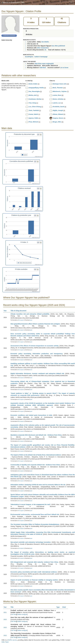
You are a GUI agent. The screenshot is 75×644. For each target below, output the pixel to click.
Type (59, 607)
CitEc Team (5, 642)
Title (13, 607)
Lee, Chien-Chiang (35, 107)
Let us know (64, 68)
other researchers (43, 48)
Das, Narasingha (34, 91)
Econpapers (21, 320)
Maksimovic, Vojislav (60, 91)
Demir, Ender (33, 84)
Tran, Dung (32, 103)
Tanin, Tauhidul (34, 110)
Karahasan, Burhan (35, 99)
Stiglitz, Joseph (58, 110)
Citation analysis (22, 614)
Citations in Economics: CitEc (13, 2)
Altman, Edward (58, 114)
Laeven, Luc (57, 103)
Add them (43, 68)
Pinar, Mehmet (33, 122)
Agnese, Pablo (33, 118)
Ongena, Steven (58, 118)
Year (6, 311)
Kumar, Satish (33, 114)
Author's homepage (41, 57)
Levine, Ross (57, 95)
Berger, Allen (57, 122)
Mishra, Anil (33, 95)
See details (45, 42)
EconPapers (29, 57)
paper (31, 320)
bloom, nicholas (58, 99)
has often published (58, 46)
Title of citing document (19, 311)
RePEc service (12, 640)
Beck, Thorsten (58, 88)
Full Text (14, 614)
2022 (5, 619)
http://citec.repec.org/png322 (44, 64)
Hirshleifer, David (58, 107)
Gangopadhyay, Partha (36, 88)
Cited (65, 607)
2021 (5, 612)
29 (45, 50)
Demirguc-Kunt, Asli (59, 84)
